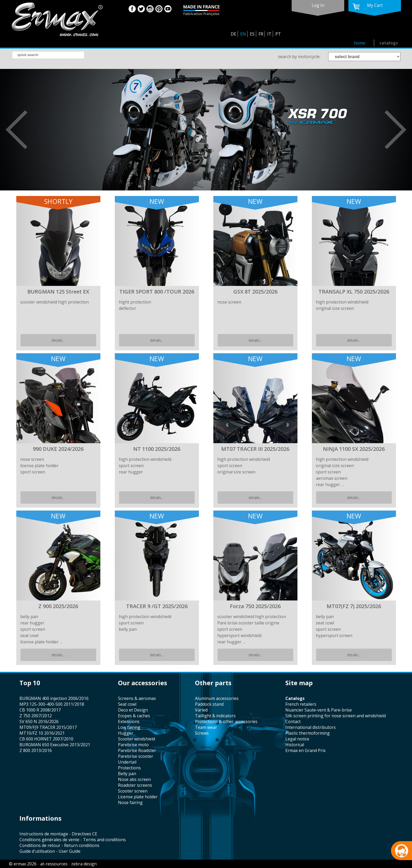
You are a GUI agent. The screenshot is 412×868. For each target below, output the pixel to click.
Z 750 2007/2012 (36, 716)
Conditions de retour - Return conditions (59, 845)
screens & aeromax (137, 698)
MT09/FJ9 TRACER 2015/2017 (48, 727)
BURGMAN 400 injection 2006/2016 (54, 698)
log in (318, 5)
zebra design (84, 864)
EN (243, 34)
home (360, 43)
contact (293, 721)
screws (202, 733)
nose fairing (130, 803)
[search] (48, 55)
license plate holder (138, 797)
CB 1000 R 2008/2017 (40, 710)
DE (233, 34)
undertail (127, 762)
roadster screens (135, 785)
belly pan (127, 774)
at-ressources (54, 864)
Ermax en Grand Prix (305, 750)
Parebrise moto (133, 745)
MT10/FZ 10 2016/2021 (42, 733)
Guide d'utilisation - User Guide (50, 851)
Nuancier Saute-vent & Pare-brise (319, 710)
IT (269, 34)
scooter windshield (137, 739)
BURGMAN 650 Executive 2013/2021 (55, 745)
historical (295, 745)
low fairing (129, 727)
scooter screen (133, 791)
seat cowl (127, 704)
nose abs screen (134, 779)
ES (252, 34)
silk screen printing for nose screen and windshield (336, 716)
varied (201, 710)
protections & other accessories (226, 721)
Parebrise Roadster (137, 750)
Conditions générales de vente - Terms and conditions (73, 840)
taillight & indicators (215, 716)
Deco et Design (133, 710)
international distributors (311, 727)
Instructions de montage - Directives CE (58, 834)
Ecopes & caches (134, 716)
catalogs (389, 43)
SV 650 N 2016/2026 (39, 721)
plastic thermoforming (308, 733)
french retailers (301, 704)
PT (278, 34)
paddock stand (209, 704)
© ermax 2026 (23, 864)
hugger (126, 733)
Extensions (129, 721)
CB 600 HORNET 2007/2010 (46, 739)
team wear (206, 727)
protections (129, 768)
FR (261, 34)
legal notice (297, 739)
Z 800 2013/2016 (36, 750)
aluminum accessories (217, 698)
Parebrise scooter (136, 756)
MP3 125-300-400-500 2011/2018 (52, 704)
